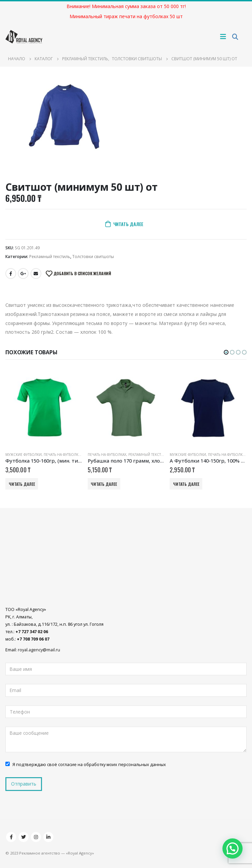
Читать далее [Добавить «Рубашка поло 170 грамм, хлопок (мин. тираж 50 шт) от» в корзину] (104, 484)
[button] (226, 352)
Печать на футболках (63, 455)
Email (36, 274)
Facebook (11, 274)
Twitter (24, 837)
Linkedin (48, 837)
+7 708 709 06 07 (33, 639)
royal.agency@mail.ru (39, 650)
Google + (23, 274)
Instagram (36, 837)
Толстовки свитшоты (93, 257)
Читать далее (128, 224)
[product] (44, 408)
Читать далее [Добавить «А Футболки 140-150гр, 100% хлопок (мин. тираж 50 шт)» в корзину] (186, 484)
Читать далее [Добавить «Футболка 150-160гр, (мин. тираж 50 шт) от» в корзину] (22, 484)
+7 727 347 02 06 (32, 632)
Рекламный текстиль (50, 257)
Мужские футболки (24, 455)
